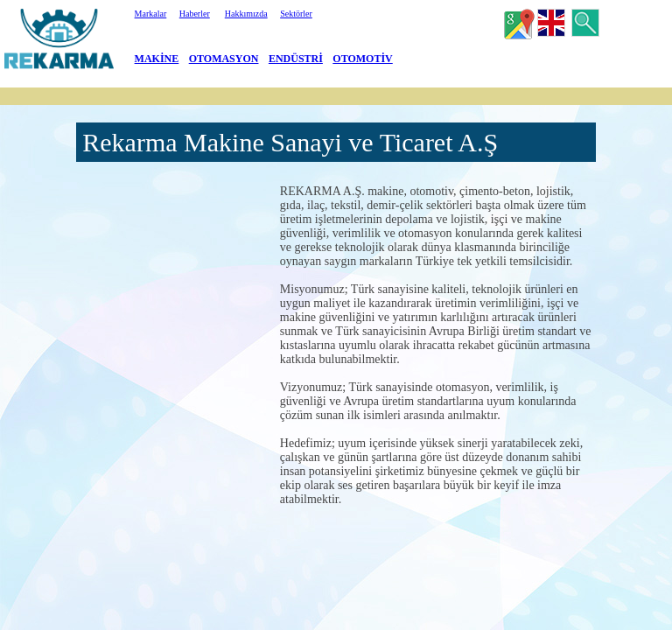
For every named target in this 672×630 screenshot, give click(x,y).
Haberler (195, 14)
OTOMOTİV (362, 59)
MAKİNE (157, 59)
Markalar (151, 14)
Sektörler (296, 14)
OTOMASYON (224, 59)
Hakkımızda (246, 14)
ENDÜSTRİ (296, 59)
